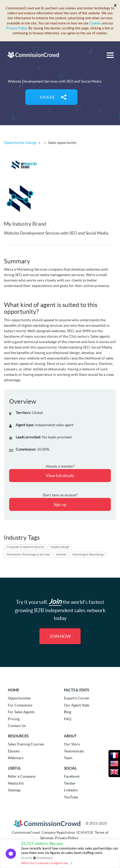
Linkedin (71, 790)
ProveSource (45, 858)
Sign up (60, 504)
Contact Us (17, 726)
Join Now (60, 636)
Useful (14, 768)
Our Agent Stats (77, 705)
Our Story (72, 744)
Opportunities (19, 698)
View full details (60, 476)
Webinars (16, 758)
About (70, 736)
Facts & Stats (76, 690)
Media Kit (16, 783)
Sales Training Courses (26, 744)
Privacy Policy (17, 28)
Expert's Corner (77, 698)
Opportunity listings (20, 143)
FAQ (68, 719)
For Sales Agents (21, 712)
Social (70, 768)
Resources (18, 736)
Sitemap (14, 790)
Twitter (70, 783)
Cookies (95, 23)
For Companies (20, 705)
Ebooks (14, 751)
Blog (68, 712)
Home (13, 690)
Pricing (14, 719)
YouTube (71, 797)
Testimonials (74, 751)
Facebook (72, 776)
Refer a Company (22, 776)
